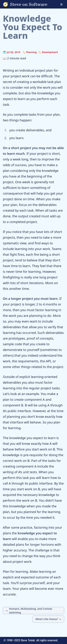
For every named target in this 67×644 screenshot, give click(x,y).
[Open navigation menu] (64, 4)
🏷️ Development (48, 52)
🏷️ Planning (29, 52)
